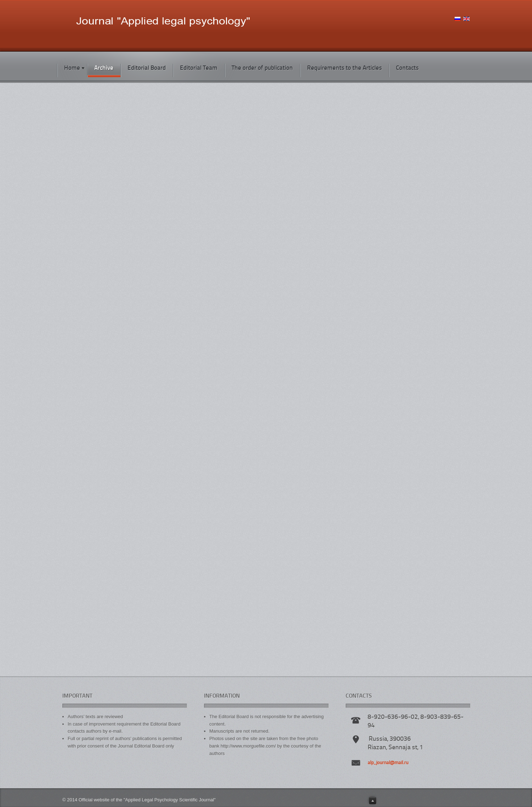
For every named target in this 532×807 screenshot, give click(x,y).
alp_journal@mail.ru (388, 763)
